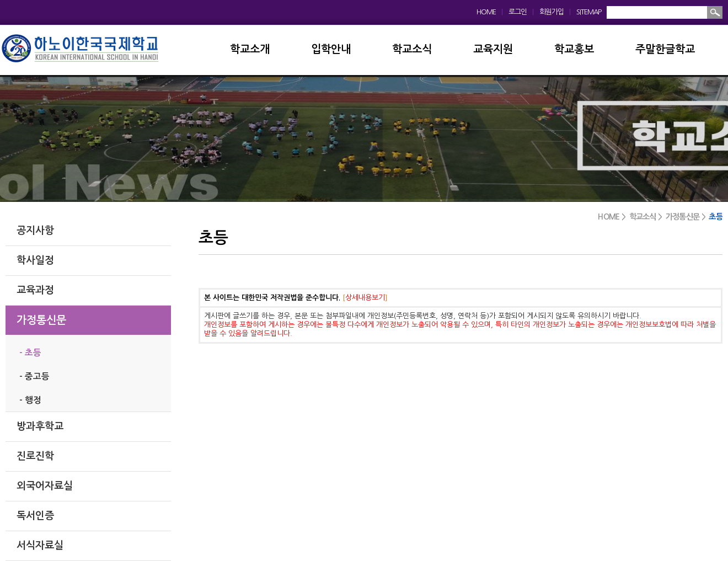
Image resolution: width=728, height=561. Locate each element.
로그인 (518, 12)
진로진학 (35, 456)
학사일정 (35, 260)
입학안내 (331, 49)
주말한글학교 (665, 49)
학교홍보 (574, 49)
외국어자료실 (45, 486)
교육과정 (35, 290)
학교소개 (250, 49)
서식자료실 (40, 546)
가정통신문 (41, 320)
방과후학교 (40, 426)
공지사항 (35, 231)
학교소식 (412, 49)
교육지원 (493, 49)
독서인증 (35, 516)
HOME (486, 12)
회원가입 (552, 12)
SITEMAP (589, 12)
